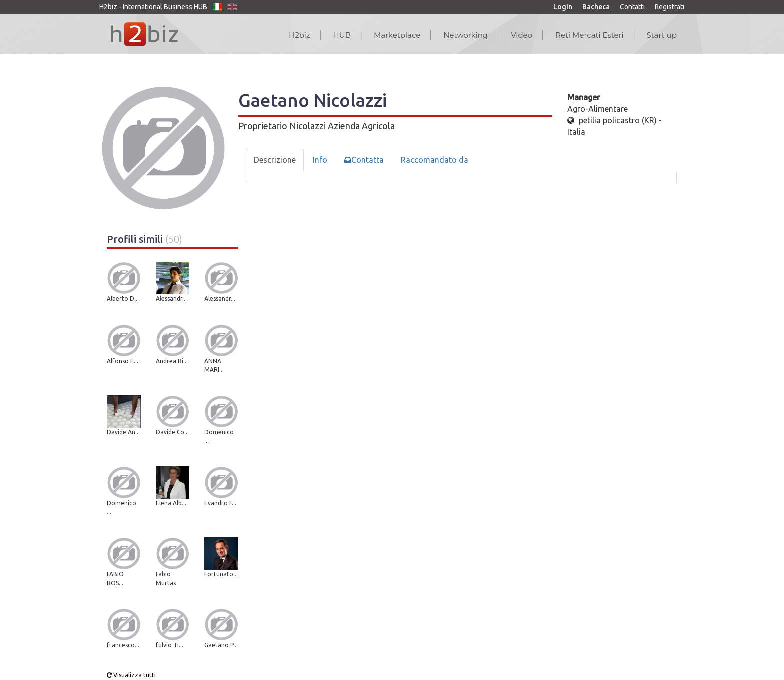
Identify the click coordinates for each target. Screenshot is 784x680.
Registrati (670, 7)
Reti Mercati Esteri (590, 35)
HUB (342, 35)
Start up (662, 35)
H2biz (300, 35)
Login (563, 7)
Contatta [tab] (364, 160)
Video (522, 35)
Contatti (632, 7)
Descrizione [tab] (275, 160)
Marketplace (397, 35)
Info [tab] (320, 160)
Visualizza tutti (131, 675)
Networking (466, 35)
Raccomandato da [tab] (435, 160)
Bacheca (596, 7)
